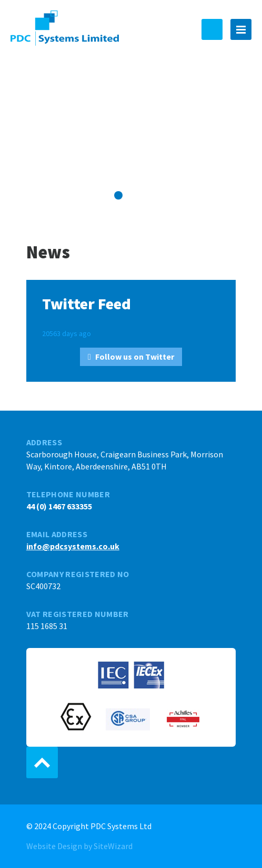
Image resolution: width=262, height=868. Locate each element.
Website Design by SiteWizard (79, 846)
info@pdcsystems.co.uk (73, 546)
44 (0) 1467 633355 (212, 29)
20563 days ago (67, 333)
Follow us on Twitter (135, 357)
